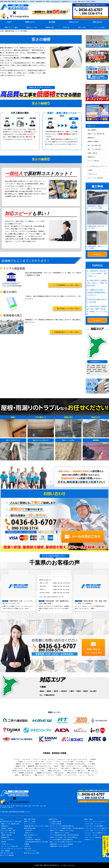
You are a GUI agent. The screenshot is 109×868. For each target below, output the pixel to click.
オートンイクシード (30, 824)
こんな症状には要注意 (55, 824)
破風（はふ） (81, 771)
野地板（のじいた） (89, 766)
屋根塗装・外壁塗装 (93, 141)
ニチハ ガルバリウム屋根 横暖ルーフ (96, 826)
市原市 (78, 691)
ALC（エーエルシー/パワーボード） (78, 759)
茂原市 (86, 691)
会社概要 (27, 844)
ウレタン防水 (80, 762)
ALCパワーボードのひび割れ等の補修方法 (62, 826)
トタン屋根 (92, 764)
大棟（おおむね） (59, 773)
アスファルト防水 (68, 762)
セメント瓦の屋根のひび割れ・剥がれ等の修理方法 (64, 835)
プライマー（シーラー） (48, 759)
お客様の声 (28, 831)
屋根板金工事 (91, 157)
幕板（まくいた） (78, 768)
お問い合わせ (28, 849)
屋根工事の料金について (31, 835)
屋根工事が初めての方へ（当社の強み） (11, 822)
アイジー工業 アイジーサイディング (96, 831)
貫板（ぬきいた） (93, 771)
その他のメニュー (89, 840)
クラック (17, 759)
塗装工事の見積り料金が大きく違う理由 (37, 842)
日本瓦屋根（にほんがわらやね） (76, 764)
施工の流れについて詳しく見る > (68, 309)
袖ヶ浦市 (93, 691)
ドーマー (96, 773)
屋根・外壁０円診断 (30, 819)
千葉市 (71, 691)
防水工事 (66, 27)
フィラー (36, 759)
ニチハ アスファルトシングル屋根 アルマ (97, 828)
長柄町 (49, 691)
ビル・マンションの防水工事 (95, 178)
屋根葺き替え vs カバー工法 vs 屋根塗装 (62, 844)
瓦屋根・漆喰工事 (92, 153)
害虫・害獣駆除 (92, 130)
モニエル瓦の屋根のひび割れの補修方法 (61, 840)
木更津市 (64, 691)
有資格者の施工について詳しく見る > (67, 332)
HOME (9, 22)
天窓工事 (90, 170)
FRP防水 (59, 775)
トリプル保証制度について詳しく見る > (66, 285)
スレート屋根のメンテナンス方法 (59, 833)
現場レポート (29, 833)
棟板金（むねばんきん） (55, 771)
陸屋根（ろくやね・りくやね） (44, 764)
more (98, 254)
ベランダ (58, 762)
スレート (82, 775)
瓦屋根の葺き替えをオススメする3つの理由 (36, 826)
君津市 (56, 691)
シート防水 (89, 762)
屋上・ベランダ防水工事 (94, 149)
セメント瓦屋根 (60, 764)
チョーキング (26, 759)
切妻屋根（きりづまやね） (44, 773)
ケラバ (14, 773)
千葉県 (43, 687)
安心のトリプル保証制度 (7, 855)
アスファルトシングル (71, 775)
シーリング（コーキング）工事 (35, 762)
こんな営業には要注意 (55, 822)
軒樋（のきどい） (27, 775)
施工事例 (52, 22)
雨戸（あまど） (66, 768)
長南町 (42, 691)
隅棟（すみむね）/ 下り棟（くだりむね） (79, 773)
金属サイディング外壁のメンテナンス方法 (62, 831)
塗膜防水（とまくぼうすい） (24, 764)
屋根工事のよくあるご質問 (32, 853)
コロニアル (91, 775)
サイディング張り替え (94, 161)
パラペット (51, 775)
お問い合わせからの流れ (7, 853)
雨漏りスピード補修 (11, 27)
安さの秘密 (28, 837)
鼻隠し (17, 775)
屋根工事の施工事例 (30, 828)
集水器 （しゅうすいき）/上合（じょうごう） (26, 771)
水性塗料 (20, 762)
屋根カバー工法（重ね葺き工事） (97, 134)
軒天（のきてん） (70, 771)
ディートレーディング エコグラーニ (96, 822)
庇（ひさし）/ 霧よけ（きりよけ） (36, 768)
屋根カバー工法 (32, 27)
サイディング (61, 759)
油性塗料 (93, 759)
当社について (74, 22)
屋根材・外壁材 (89, 819)
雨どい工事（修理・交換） (95, 145)
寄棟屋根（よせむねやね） (26, 773)
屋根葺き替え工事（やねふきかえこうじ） (40, 766)
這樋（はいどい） (91, 768)
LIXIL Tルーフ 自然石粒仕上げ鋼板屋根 (97, 837)
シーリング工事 (99, 27)
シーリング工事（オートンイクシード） (97, 166)
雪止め (56, 766)
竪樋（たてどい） (40, 775)
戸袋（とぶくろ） (54, 768)
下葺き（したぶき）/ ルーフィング (71, 766)
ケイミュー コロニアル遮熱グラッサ (96, 833)
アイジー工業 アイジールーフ (94, 824)
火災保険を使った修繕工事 (33, 840)
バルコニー (49, 762)
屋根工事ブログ (53, 819)
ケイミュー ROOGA (91, 835)
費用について (30, 22)
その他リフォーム (92, 174)
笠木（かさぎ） (19, 768)
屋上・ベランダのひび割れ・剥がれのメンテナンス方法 (66, 842)
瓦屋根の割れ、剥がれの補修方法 (59, 846)
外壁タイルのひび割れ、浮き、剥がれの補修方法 (64, 837)
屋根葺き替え (50, 27)
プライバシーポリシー (32, 851)
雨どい (43, 771)
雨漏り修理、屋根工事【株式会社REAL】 (48, 865)
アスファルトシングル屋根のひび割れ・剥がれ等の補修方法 (67, 828)
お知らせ (28, 846)
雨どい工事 (82, 27)
